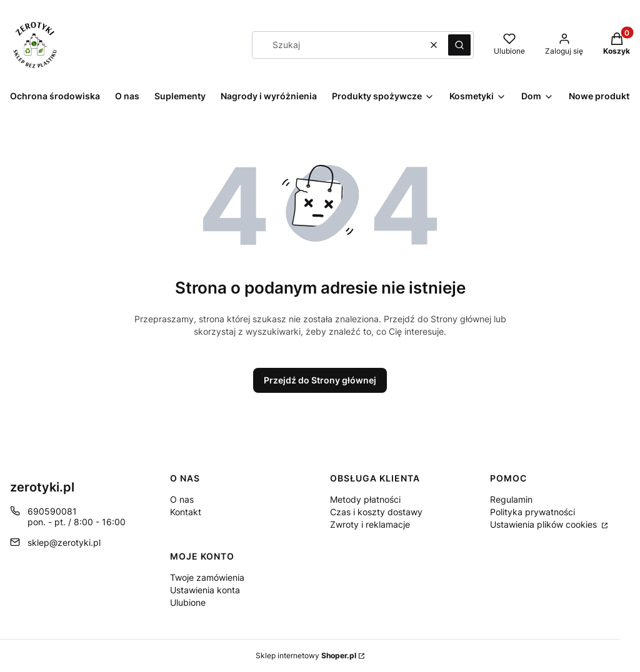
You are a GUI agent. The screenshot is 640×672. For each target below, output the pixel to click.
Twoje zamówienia (207, 577)
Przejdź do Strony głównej (320, 380)
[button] (459, 45)
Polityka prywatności (532, 512)
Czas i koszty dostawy (376, 512)
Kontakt (186, 512)
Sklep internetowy (306, 655)
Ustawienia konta (205, 590)
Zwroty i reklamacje (370, 524)
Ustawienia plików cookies (545, 524)
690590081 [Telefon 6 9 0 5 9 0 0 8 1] (52, 511)
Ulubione (188, 602)
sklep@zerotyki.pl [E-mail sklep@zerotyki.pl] (64, 542)
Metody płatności (365, 499)
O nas (182, 499)
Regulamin (511, 499)
